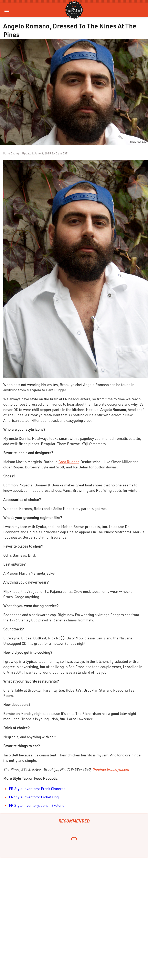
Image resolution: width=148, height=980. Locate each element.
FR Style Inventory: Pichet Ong (34, 797)
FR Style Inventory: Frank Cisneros (37, 789)
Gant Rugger (69, 462)
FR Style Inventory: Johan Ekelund (37, 805)
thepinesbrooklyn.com (111, 769)
